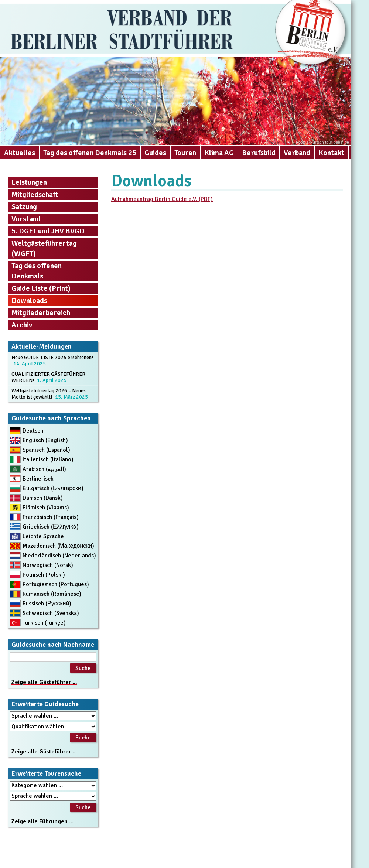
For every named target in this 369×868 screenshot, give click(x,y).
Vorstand (26, 219)
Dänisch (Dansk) (43, 498)
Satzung (24, 207)
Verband (297, 153)
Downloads (29, 300)
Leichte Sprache (43, 536)
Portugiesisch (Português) (56, 584)
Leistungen (29, 182)
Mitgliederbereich (41, 313)
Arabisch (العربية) (44, 469)
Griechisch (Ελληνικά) (51, 527)
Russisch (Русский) (47, 604)
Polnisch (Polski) (44, 575)
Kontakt (331, 153)
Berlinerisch (38, 479)
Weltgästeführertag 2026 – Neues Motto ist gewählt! (49, 394)
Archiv (22, 325)
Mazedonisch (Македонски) (58, 546)
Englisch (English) (45, 440)
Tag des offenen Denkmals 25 (90, 153)
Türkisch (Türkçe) (44, 623)
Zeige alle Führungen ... (42, 821)
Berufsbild (259, 153)
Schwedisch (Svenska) (51, 613)
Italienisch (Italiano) (48, 459)
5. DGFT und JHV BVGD (48, 231)
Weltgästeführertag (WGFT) (44, 248)
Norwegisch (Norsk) (48, 565)
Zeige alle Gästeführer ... (44, 682)
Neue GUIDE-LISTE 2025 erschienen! (52, 357)
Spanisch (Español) (46, 450)
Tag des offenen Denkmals (37, 271)
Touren (185, 153)
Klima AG (219, 153)
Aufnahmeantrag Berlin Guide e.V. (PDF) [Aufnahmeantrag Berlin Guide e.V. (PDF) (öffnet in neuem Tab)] (162, 199)
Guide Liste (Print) (41, 288)
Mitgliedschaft (35, 194)
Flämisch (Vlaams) (46, 508)
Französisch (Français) (51, 517)
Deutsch (33, 431)
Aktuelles (20, 153)
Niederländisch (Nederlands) (59, 556)
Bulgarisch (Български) (53, 488)
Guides (155, 153)
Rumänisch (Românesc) (52, 594)
